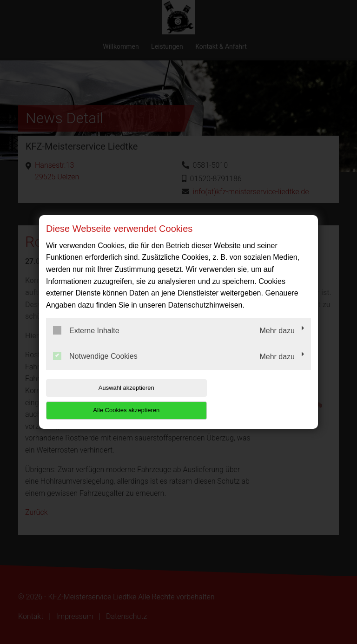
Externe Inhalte (86, 342)
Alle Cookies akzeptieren (251, 399)
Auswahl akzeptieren (106, 399)
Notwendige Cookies (95, 368)
